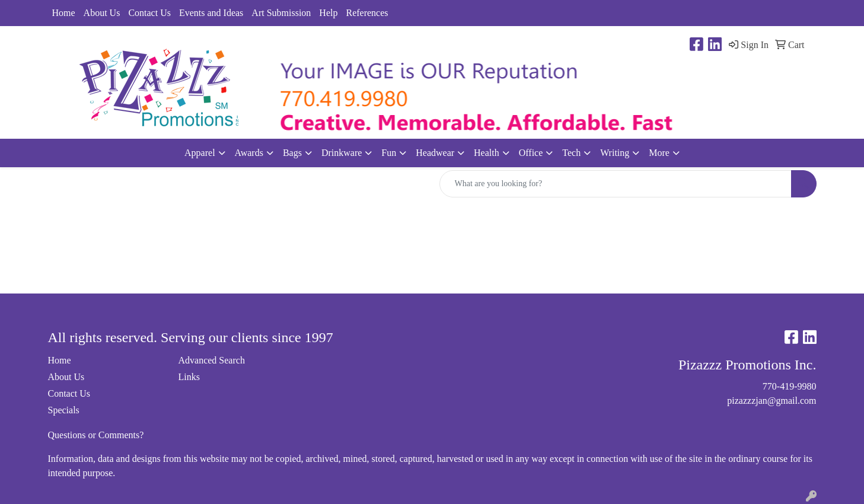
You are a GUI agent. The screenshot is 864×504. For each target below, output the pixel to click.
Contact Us (149, 13)
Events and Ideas (211, 13)
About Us (102, 13)
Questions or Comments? (96, 435)
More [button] (659, 153)
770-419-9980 (790, 386)
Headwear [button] (435, 153)
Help (328, 13)
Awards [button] (249, 153)
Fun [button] (389, 153)
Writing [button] (615, 153)
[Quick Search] (616, 184)
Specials (64, 410)
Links (189, 377)
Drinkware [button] (342, 153)
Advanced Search (212, 360)
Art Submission (281, 13)
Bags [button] (292, 153)
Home (64, 13)
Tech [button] (571, 153)
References (367, 13)
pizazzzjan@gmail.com (771, 401)
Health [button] (487, 153)
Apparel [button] (200, 153)
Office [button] (531, 153)
